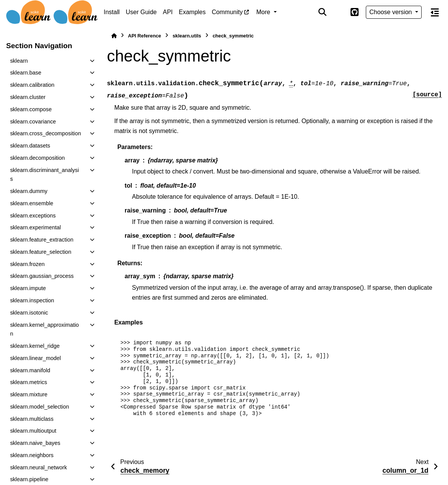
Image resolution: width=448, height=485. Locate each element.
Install (112, 12)
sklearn (19, 61)
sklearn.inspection (32, 300)
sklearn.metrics (28, 382)
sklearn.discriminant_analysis (44, 175)
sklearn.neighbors (32, 455)
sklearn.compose (31, 109)
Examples (192, 12)
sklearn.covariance (33, 122)
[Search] (323, 12)
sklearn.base (26, 73)
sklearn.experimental (35, 227)
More (264, 12)
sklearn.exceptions (33, 216)
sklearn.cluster (28, 97)
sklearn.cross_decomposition (45, 133)
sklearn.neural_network (38, 467)
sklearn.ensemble (32, 203)
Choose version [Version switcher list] (391, 12)
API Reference (145, 36)
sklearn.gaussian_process (42, 276)
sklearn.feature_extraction (42, 240)
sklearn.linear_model (35, 358)
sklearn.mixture (29, 394)
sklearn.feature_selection (41, 252)
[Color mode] (338, 12)
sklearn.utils (187, 36)
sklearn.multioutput (33, 431)
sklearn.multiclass (32, 419)
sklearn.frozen (27, 264)
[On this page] (435, 12)
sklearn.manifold (30, 370)
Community (227, 12)
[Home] (114, 36)
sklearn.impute (28, 288)
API (168, 12)
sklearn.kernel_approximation (44, 329)
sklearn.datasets (30, 146)
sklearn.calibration (32, 85)
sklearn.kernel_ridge (35, 346)
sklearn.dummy (29, 191)
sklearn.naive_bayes (35, 443)
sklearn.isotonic (29, 313)
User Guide (141, 12)
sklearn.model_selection (39, 407)
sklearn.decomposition (37, 158)
